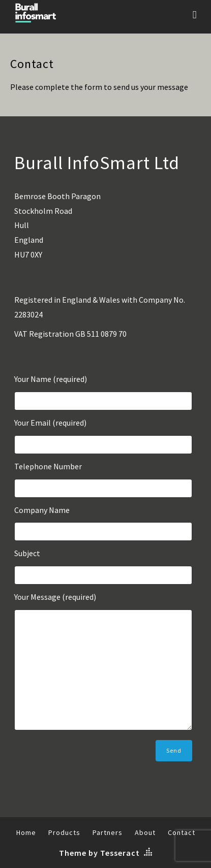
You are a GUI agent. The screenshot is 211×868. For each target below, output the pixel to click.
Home (26, 832)
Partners (108, 832)
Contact (182, 832)
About (145, 832)
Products (64, 832)
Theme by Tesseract (99, 853)
